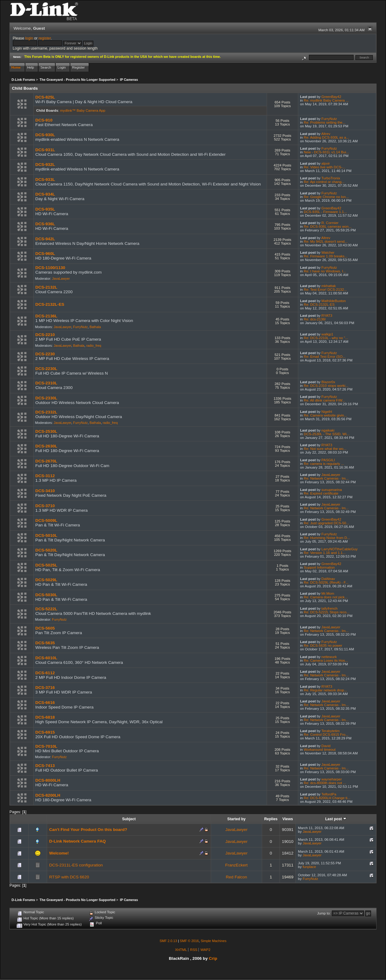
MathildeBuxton (334, 301)
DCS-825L (45, 97)
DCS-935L (45, 209)
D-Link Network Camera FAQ (78, 841)
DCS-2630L (46, 446)
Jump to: (324, 913)
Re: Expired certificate (321, 493)
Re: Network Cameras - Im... (326, 478)
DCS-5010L (46, 535)
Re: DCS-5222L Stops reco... (327, 612)
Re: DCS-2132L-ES (319, 305)
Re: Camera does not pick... (326, 597)
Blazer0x (328, 382)
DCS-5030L (46, 595)
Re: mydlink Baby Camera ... (326, 100)
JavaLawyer (61, 279)
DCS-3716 (45, 688)
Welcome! (59, 853)
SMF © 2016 (189, 941)
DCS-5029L (46, 580)
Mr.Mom (328, 593)
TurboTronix (331, 178)
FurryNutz (329, 119)
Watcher (328, 252)
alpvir (326, 163)
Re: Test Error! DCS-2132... (325, 290)
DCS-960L (45, 254)
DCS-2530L (46, 431)
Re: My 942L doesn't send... (326, 241)
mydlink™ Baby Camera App (83, 110)
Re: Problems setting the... (325, 122)
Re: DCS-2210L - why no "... (326, 338)
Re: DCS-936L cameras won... (328, 226)
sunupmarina (332, 490)
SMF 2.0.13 (168, 941)
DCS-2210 (45, 335)
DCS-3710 (45, 506)
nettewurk (329, 657)
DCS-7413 (45, 766)
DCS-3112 (45, 476)
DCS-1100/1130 (50, 268)
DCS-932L (45, 165)
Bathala (95, 327)
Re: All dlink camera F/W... (324, 400)
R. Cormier (330, 223)
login (29, 38)
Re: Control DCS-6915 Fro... (326, 735)
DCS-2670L (46, 461)
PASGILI (328, 460)
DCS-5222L (46, 609)
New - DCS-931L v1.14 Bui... (326, 152)
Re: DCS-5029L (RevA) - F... (326, 582)
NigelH (327, 412)
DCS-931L (45, 150)
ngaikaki (328, 430)
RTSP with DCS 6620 (69, 877)
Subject (129, 819)
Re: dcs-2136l (315, 319)
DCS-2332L (46, 412)
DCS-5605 (45, 628)
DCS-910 (44, 120)
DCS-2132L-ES (50, 304)
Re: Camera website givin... (325, 415)
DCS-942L (45, 239)
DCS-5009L (46, 520)
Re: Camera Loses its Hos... (326, 660)
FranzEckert (236, 865)
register (45, 38)
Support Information (319, 567)
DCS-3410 (45, 491)
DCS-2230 (45, 354)
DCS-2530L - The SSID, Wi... (327, 434)
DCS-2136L (46, 316)
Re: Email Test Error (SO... (325, 357)
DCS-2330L (46, 398)
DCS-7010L (46, 746)
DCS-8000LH (48, 780)
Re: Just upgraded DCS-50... (326, 523)
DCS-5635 (45, 643)
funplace (309, 867)
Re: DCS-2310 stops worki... (326, 386)
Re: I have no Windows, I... (325, 271)
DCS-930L (45, 135)
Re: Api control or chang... (324, 182)
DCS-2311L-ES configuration (76, 865)
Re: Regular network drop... (325, 690)
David (326, 746)
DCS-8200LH (48, 795)
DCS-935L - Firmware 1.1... (325, 212)
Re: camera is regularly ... (324, 464)
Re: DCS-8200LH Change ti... (327, 798)
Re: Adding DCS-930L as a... (326, 137)
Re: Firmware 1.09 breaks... (325, 256)
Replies (271, 819)
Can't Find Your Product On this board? (88, 830)
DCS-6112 (45, 673)
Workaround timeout (320, 750)
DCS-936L (45, 224)
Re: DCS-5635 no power (323, 645)
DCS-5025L (46, 565)
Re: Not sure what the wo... (325, 449)
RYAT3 (327, 316)
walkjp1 (327, 334)
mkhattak (329, 286)
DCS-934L (45, 194)
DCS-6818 (45, 717)
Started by (236, 819)
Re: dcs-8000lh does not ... (325, 783)
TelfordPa (329, 794)
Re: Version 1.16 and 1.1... (325, 553)
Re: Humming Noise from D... (327, 538)
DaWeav (328, 579)
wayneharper (332, 779)
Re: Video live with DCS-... (325, 167)
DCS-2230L (46, 369)
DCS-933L (45, 180)
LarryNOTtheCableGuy (340, 549)
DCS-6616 (45, 703)
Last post (336, 819)
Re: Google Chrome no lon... (326, 197)
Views (288, 819)
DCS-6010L (46, 658)
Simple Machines (213, 941)
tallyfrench (330, 608)
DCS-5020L (46, 550)
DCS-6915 (45, 732)
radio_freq (94, 346)
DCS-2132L (46, 287)
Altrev (326, 134)
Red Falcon (236, 877)
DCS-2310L (46, 383)
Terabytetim (331, 731)
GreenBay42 (331, 97)
